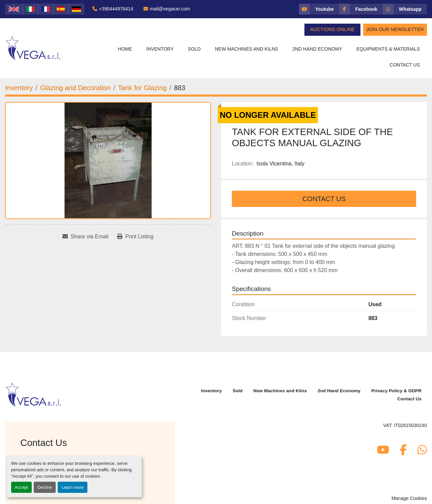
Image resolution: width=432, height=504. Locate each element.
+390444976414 (116, 9)
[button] (160, 49)
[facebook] (361, 9)
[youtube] (319, 9)
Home (125, 49)
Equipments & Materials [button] (388, 49)
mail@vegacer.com (170, 9)
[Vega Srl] (34, 394)
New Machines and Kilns (247, 49)
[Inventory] (19, 88)
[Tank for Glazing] (142, 88)
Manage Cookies (409, 498)
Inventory (160, 49)
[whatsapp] (405, 9)
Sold (194, 49)
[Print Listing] (135, 237)
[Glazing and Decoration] (75, 88)
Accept (21, 487)
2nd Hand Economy (317, 49)
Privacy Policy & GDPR (396, 391)
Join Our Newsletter (395, 29)
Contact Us (405, 65)
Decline (45, 487)
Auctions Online (332, 29)
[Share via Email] (85, 237)
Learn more (72, 487)
